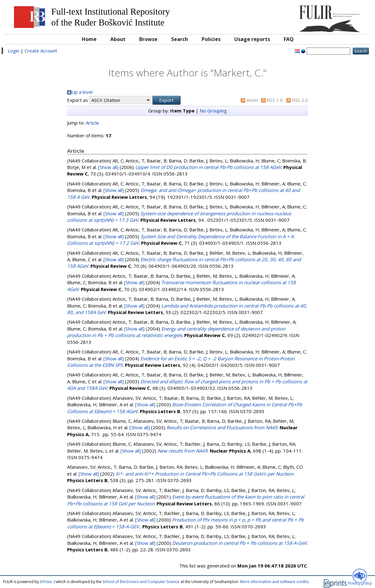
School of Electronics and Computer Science (141, 582)
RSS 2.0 (300, 100)
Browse (148, 39)
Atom (252, 100)
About (118, 39)
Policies (211, 39)
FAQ (289, 39)
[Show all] (108, 167)
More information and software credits (274, 582)
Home (89, 39)
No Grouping (213, 111)
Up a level (82, 92)
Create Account (41, 51)
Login (14, 51)
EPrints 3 (47, 582)
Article (92, 123)
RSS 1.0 (275, 100)
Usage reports (252, 39)
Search (180, 39)
